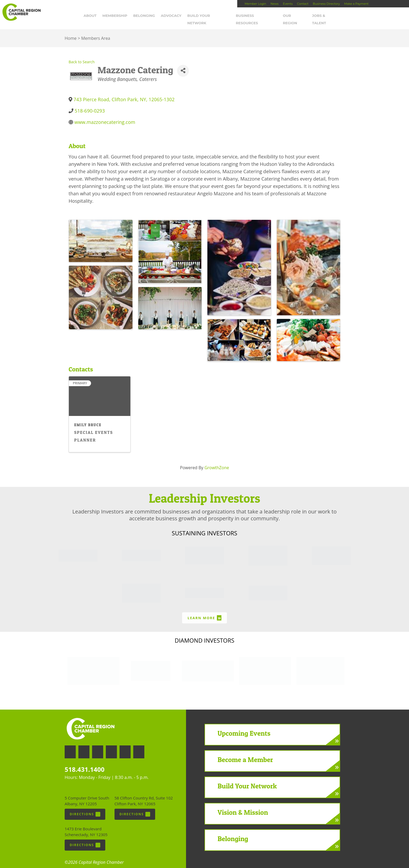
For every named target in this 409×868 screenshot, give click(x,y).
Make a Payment (356, 4)
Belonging (154, 18)
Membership (125, 18)
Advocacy (181, 18)
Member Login (255, 4)
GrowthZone (217, 462)
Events (288, 4)
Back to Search (82, 57)
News (274, 4)
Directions (85, 809)
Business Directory (326, 4)
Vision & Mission (243, 807)
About (100, 18)
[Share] (183, 65)
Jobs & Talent (336, 18)
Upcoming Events (244, 728)
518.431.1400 (85, 764)
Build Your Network (219, 18)
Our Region (305, 18)
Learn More (204, 612)
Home (71, 33)
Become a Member (245, 754)
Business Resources (267, 18)
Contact (303, 4)
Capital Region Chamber (21, 12)
